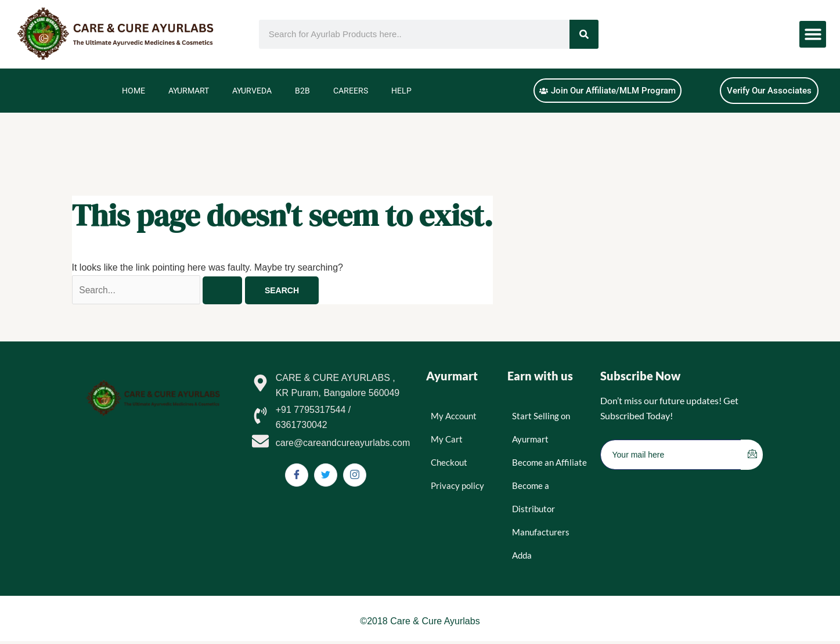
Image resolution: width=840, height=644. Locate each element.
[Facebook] (297, 476)
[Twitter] (326, 476)
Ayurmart (189, 91)
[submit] (752, 455)
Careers (351, 91)
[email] (671, 455)
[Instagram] (355, 476)
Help (401, 91)
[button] (813, 35)
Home (134, 91)
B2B (302, 91)
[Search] (584, 34)
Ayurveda (252, 91)
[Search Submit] (225, 290)
